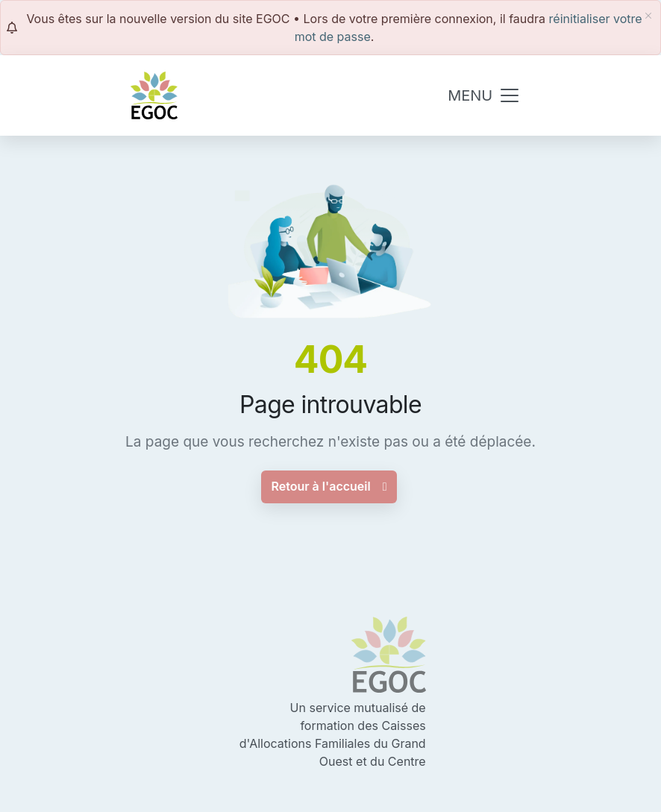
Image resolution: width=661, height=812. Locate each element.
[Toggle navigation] (484, 95)
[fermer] (648, 16)
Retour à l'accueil (329, 486)
